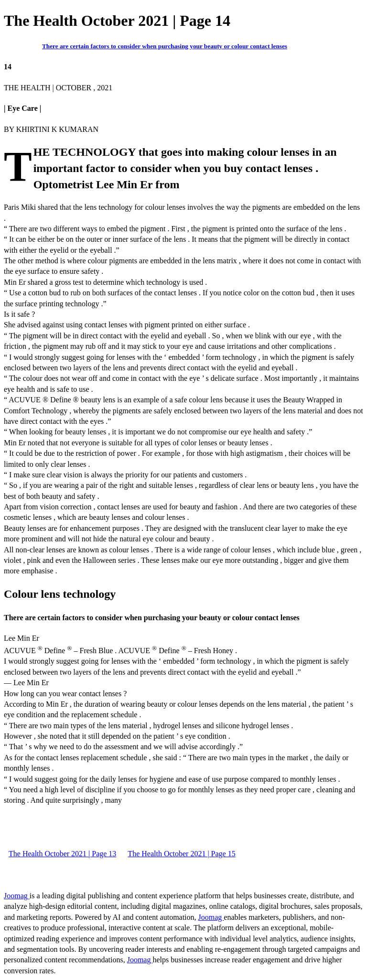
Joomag (17, 896)
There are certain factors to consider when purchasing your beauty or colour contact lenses (165, 46)
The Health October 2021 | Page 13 (62, 854)
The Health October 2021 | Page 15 (181, 854)
